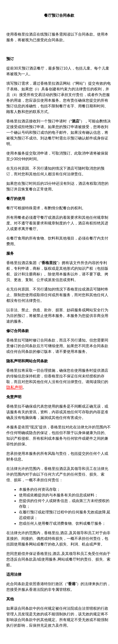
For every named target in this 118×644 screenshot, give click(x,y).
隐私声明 (14, 387)
